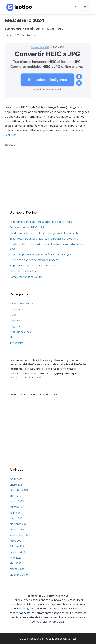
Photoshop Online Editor (25, 271)
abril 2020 (16, 563)
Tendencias (17, 343)
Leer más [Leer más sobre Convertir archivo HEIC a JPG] (11, 135)
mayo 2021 (16, 541)
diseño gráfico (27, 608)
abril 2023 (16, 496)
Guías (13, 145)
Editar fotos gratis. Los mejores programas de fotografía (44, 239)
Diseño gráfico (18, 309)
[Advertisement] (48, 175)
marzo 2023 (17, 501)
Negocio (15, 326)
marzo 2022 (17, 518)
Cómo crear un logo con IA (26, 277)
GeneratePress (68, 639)
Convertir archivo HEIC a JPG (34, 29)
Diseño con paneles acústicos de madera (34, 260)
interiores (54, 608)
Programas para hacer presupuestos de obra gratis (41, 222)
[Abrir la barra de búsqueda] (76, 7)
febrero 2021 (17, 546)
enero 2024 (16, 485)
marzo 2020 (17, 569)
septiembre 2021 (20, 535)
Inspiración (16, 320)
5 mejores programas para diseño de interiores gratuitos (44, 254)
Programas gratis (20, 332)
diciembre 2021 (19, 524)
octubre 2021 (18, 529)
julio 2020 (15, 558)
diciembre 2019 (19, 575)
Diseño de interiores (22, 304)
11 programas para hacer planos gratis (33, 265)
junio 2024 (16, 479)
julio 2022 (15, 513)
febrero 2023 (17, 507)
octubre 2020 (18, 552)
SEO (12, 337)
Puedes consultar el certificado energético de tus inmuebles (45, 233)
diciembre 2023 (19, 490)
